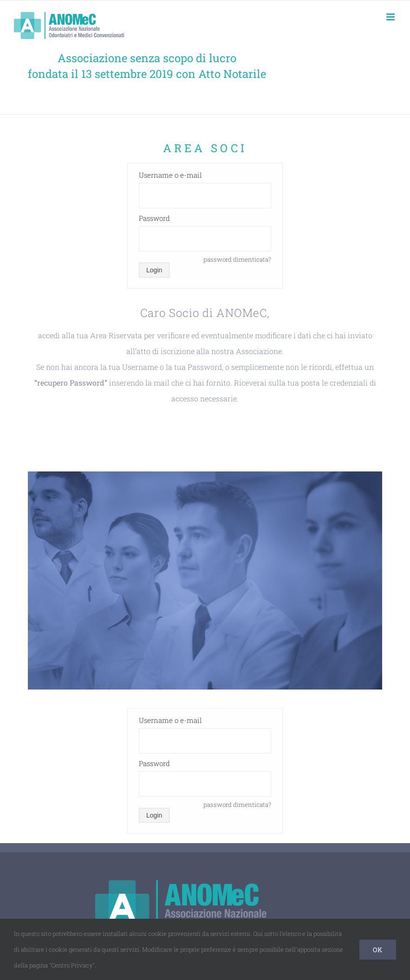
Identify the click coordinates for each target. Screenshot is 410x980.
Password (154, 218)
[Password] (205, 239)
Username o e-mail (170, 175)
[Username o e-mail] (205, 196)
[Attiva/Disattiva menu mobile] (391, 17)
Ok (378, 950)
